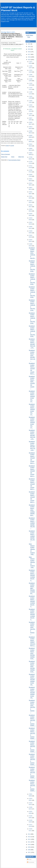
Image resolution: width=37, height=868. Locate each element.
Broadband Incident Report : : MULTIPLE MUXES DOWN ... (32, 720)
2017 (29, 54)
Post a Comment (6, 154)
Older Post (21, 157)
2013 (29, 837)
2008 (29, 850)
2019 (29, 49)
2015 (29, 60)
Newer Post (4, 157)
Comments (31, 862)
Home (13, 157)
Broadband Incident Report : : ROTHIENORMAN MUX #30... (32, 679)
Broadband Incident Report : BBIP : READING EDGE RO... (32, 588)
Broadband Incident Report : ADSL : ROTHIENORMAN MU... (32, 653)
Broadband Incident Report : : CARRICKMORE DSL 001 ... (32, 523)
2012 (29, 839)
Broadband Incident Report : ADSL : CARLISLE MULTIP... (32, 253)
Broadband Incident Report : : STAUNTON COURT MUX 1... (32, 368)
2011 (29, 842)
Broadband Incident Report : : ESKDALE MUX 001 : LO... (32, 396)
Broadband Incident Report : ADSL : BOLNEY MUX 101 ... (32, 355)
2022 (29, 44)
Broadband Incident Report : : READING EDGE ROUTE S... (32, 575)
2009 (29, 847)
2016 (29, 57)
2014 (29, 834)
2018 (29, 52)
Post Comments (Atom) (14, 160)
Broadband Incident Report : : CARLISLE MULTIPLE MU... (32, 266)
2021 (29, 47)
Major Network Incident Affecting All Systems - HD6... (32, 549)
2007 (29, 852)
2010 (29, 845)
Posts (29, 859)
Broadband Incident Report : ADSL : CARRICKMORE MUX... (32, 510)
